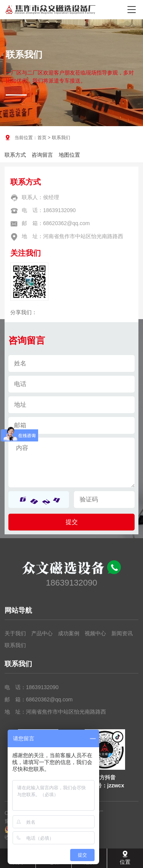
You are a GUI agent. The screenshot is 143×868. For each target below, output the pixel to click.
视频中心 (95, 633)
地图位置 (69, 155)
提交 (72, 522)
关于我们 (15, 633)
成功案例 (69, 633)
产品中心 (42, 633)
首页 (42, 138)
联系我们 (15, 645)
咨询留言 (42, 155)
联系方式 (15, 155)
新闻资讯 (122, 633)
